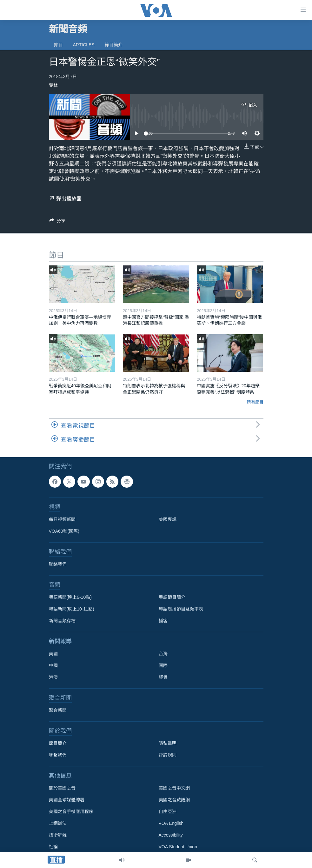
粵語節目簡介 (172, 597)
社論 (53, 847)
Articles (84, 45)
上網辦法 (58, 823)
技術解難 (58, 835)
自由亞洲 (168, 811)
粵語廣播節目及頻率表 (181, 609)
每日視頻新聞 (62, 519)
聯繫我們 (58, 755)
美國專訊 (168, 519)
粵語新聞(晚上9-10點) (70, 597)
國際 (163, 665)
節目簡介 (114, 45)
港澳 (53, 677)
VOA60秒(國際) (64, 531)
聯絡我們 (58, 564)
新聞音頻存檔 (62, 621)
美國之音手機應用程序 (71, 811)
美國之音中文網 (174, 788)
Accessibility (171, 835)
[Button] (57, 222)
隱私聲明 (168, 743)
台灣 (163, 654)
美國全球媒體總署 (67, 800)
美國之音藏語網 (174, 800)
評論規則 (168, 755)
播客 (163, 621)
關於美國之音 (62, 788)
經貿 (163, 677)
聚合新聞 (58, 710)
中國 (53, 665)
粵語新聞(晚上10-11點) (72, 609)
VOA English (171, 823)
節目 (58, 45)
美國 (53, 654)
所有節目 (255, 402)
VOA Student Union (178, 847)
